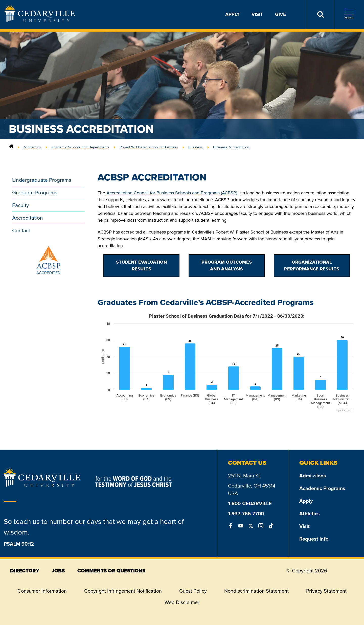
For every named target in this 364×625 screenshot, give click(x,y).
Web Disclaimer (182, 602)
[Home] (11, 147)
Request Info (314, 539)
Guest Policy (193, 591)
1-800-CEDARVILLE (250, 503)
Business (196, 147)
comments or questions (111, 571)
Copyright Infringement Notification (123, 591)
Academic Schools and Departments (80, 147)
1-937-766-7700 (246, 514)
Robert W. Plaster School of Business (149, 147)
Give (280, 14)
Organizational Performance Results (312, 265)
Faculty (20, 205)
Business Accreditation (231, 147)
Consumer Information (42, 591)
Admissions (313, 476)
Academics (32, 147)
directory (25, 571)
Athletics (310, 514)
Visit (257, 14)
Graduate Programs (35, 192)
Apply (232, 14)
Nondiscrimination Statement (256, 591)
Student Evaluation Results (141, 265)
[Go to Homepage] (40, 21)
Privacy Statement (326, 591)
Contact (21, 230)
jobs (58, 571)
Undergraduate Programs (42, 180)
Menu (349, 15)
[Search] (320, 14)
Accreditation (28, 218)
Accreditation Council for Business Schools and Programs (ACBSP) (172, 193)
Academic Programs (322, 488)
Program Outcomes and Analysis (227, 265)
